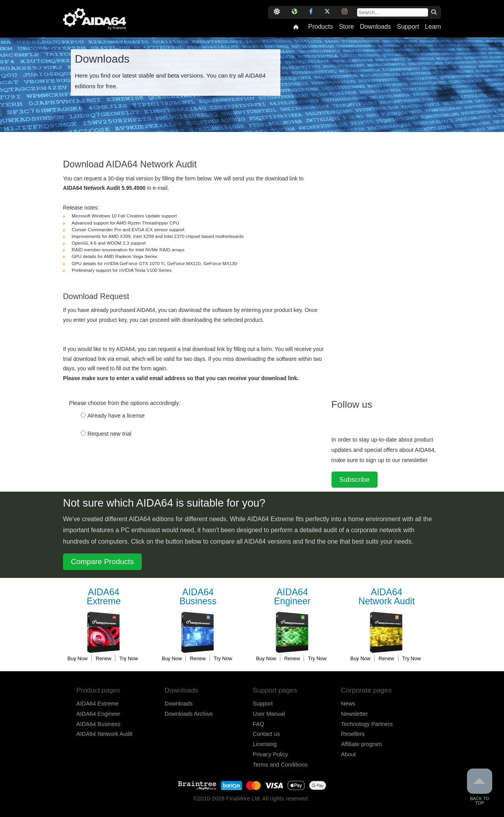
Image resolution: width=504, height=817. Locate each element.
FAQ (258, 724)
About (348, 754)
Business (198, 597)
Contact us (266, 734)
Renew (104, 658)
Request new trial (109, 434)
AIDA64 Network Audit (104, 734)
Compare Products (102, 562)
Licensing (265, 744)
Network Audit (387, 597)
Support (408, 27)
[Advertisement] (391, 266)
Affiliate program (362, 744)
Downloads (375, 27)
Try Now (129, 658)
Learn (433, 27)
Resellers (353, 734)
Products (320, 27)
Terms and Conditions (280, 765)
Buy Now (77, 658)
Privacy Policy (271, 754)
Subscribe (355, 479)
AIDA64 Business (98, 724)
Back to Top (480, 787)
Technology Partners (367, 724)
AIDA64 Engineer (98, 714)
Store (346, 27)
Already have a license (116, 416)
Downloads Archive (189, 714)
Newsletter (354, 714)
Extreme (104, 597)
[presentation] (123, 470)
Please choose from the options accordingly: (125, 403)
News (348, 704)
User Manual (269, 714)
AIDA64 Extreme (97, 704)
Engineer (292, 597)
